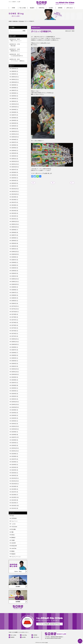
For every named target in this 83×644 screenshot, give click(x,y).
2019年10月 (14, 254)
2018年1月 (14, 303)
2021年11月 (14, 191)
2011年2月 (14, 506)
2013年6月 (14, 440)
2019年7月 (14, 260)
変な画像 (13, 529)
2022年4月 (14, 178)
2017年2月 (14, 334)
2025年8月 (14, 88)
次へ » (72, 183)
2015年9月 (14, 377)
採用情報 (60, 8)
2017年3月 (14, 331)
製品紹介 (13, 554)
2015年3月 (14, 394)
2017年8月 (14, 317)
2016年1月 (14, 366)
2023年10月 (14, 137)
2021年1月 (14, 219)
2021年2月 (14, 216)
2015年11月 (14, 372)
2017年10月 (14, 312)
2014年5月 (14, 413)
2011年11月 (14, 481)
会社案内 (51, 8)
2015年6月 (14, 385)
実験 (12, 532)
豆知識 (13, 540)
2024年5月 (14, 120)
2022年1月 (14, 186)
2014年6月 (14, 410)
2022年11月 (14, 164)
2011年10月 (14, 484)
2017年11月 (14, 309)
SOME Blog (42, 8)
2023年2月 (14, 156)
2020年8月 (14, 232)
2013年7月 (14, 437)
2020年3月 (14, 246)
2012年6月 (14, 462)
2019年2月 (14, 273)
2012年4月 (14, 467)
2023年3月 (14, 153)
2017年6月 (14, 323)
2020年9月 (14, 230)
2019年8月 (14, 257)
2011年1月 (14, 508)
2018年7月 (14, 293)
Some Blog (24, 635)
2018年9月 (14, 287)
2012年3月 (14, 470)
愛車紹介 (13, 538)
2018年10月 (14, 284)
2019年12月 (14, 252)
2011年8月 (14, 489)
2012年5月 (14, 465)
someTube (14, 548)
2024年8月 (14, 112)
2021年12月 (14, 189)
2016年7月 (14, 350)
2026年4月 (14, 69)
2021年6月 (14, 205)
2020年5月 (14, 241)
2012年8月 (14, 456)
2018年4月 (14, 298)
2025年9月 (14, 85)
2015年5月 (14, 388)
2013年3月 (14, 443)
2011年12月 (14, 478)
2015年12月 (14, 369)
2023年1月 (14, 159)
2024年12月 (14, 104)
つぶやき (13, 524)
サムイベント (14, 521)
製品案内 (32, 8)
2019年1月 (14, 276)
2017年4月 (14, 328)
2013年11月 (14, 426)
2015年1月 (14, 399)
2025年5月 (14, 96)
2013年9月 (14, 432)
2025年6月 (14, 93)
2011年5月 (14, 497)
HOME (13, 8)
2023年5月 (14, 148)
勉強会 (13, 551)
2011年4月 (14, 500)
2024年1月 (14, 129)
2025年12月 (14, 77)
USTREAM (14, 518)
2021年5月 (14, 208)
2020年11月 (14, 224)
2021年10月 (14, 194)
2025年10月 (14, 82)
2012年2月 (14, 473)
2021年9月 (14, 197)
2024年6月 (14, 118)
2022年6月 (14, 172)
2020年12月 (14, 222)
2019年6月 (14, 262)
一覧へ (53, 183)
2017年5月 (14, 325)
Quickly (47, 642)
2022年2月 (14, 183)
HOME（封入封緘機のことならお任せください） (19, 632)
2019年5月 (14, 265)
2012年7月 (14, 459)
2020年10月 (14, 227)
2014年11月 (14, 405)
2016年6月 (14, 353)
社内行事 (13, 543)
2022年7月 (14, 170)
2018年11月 (14, 282)
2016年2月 (14, 364)
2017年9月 (14, 314)
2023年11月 (14, 134)
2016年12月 (14, 339)
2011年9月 (14, 486)
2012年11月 (14, 451)
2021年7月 (14, 202)
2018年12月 (14, 279)
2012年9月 (14, 454)
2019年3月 (14, 271)
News (13, 516)
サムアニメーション (16, 557)
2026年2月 (14, 74)
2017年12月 (14, 306)
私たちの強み (23, 8)
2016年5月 (14, 355)
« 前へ (33, 183)
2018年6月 (14, 295)
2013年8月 (14, 435)
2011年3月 (14, 503)
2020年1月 (14, 249)
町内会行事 (14, 546)
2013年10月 (14, 429)
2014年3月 (14, 418)
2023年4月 (14, 151)
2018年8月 (14, 290)
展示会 (13, 535)
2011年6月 (14, 495)
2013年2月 (14, 445)
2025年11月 (14, 79)
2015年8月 (14, 380)
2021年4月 (14, 211)
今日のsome (14, 527)
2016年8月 (14, 347)
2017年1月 (14, 336)
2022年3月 (14, 181)
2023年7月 (14, 142)
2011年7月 (14, 492)
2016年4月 (14, 358)
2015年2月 (14, 396)
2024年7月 (14, 115)
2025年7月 (14, 90)
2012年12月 (14, 448)
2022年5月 (14, 175)
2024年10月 (14, 107)
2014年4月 (14, 415)
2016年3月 (14, 361)
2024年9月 (14, 110)
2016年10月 (14, 344)
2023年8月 (14, 140)
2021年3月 (14, 213)
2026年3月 (14, 71)
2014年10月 (14, 407)
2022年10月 (14, 167)
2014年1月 (14, 424)
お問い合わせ (70, 8)
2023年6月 (14, 145)
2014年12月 (14, 402)
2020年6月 (14, 238)
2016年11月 (14, 342)
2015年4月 (14, 391)
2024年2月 (14, 126)
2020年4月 (14, 243)
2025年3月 (14, 99)
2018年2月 (14, 301)
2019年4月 (14, 268)
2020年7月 (14, 235)
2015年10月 (14, 374)
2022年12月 (14, 161)
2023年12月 (14, 131)
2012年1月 (14, 475)
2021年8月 (14, 200)
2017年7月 (14, 320)
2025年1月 (14, 101)
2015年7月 (14, 383)
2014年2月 (14, 421)
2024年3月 (14, 123)
